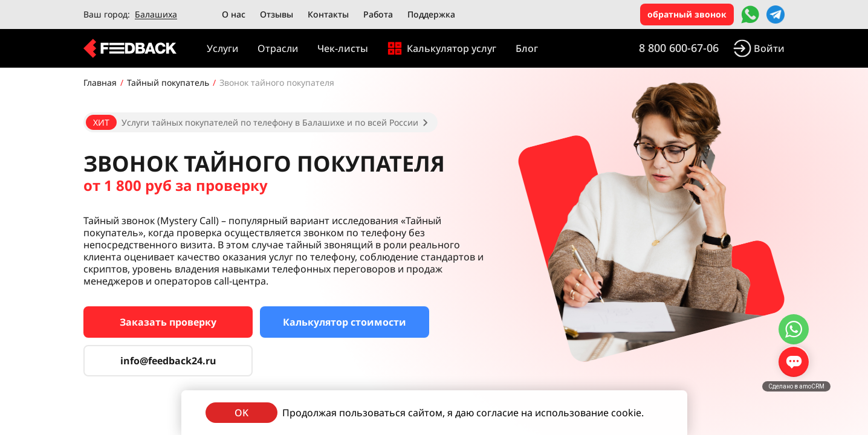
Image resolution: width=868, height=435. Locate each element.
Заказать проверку (168, 322)
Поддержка (431, 14)
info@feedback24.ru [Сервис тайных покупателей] (168, 361)
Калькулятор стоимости (345, 322)
